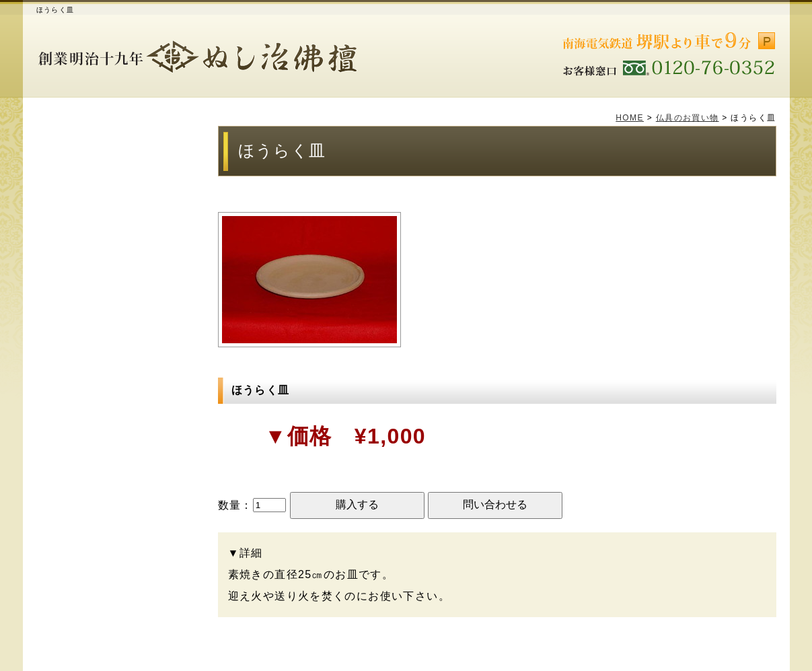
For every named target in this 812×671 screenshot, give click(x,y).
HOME (630, 118)
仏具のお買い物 (688, 118)
